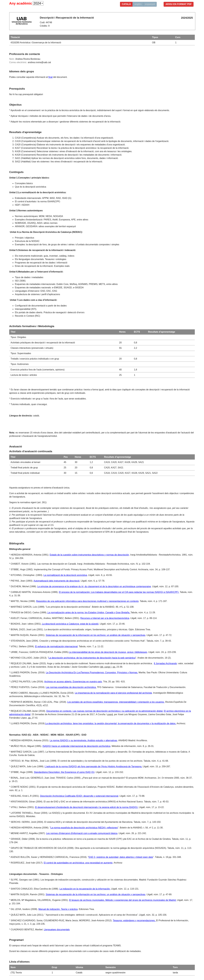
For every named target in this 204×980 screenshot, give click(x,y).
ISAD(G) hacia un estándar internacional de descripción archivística (76, 746)
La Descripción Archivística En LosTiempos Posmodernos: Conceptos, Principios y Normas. (92, 673)
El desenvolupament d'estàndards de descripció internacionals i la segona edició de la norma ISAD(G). (87, 807)
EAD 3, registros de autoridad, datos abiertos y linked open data (121, 857)
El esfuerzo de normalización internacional (56, 646)
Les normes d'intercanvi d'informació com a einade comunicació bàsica (82, 833)
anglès (138, 4)
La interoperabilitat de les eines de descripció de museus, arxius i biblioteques (108, 652)
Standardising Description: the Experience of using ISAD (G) (64, 772)
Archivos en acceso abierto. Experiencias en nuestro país (73, 682)
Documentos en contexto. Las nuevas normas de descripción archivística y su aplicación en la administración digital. (105, 711)
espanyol (150, 4)
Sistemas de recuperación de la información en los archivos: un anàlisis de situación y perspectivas (96, 635)
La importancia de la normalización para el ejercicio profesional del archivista (113, 693)
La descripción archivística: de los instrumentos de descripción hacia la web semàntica (92, 658)
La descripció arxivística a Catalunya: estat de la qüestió (70, 624)
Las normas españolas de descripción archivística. (71, 687)
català (126, 4)
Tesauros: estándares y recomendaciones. (134, 920)
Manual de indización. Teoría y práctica (58, 909)
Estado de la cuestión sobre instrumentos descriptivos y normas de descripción (89, 555)
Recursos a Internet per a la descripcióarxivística (105, 618)
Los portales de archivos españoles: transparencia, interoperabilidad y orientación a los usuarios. (116, 702)
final (51, 77)
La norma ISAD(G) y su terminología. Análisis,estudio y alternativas (83, 740)
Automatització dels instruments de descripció (57, 581)
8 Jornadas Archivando (165, 663)
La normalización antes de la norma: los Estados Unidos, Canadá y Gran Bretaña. (89, 612)
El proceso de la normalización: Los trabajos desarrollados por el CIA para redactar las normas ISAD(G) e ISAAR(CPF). (119, 592)
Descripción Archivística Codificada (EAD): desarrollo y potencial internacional (79, 796)
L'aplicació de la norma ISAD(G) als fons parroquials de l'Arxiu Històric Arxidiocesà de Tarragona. (93, 766)
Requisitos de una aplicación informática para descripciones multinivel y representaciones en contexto (87, 601)
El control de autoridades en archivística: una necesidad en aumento (78, 863)
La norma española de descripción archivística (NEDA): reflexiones (84, 828)
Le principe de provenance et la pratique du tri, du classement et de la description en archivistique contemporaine (94, 586)
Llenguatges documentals (57, 930)
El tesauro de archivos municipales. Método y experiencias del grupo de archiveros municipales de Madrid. (123, 900)
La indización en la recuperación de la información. (85, 889)
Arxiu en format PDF (179, 4)
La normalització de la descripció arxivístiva (65, 575)
